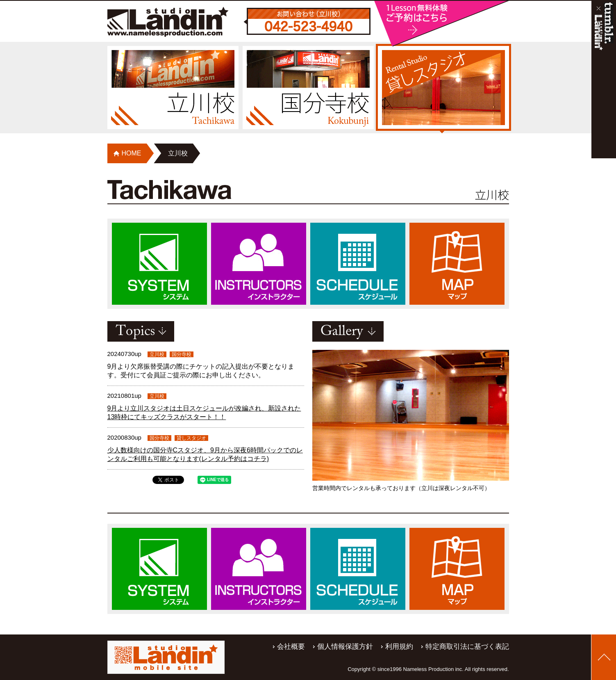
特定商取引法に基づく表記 (467, 647)
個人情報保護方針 (345, 647)
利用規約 (399, 647)
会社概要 (291, 647)
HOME (132, 153)
